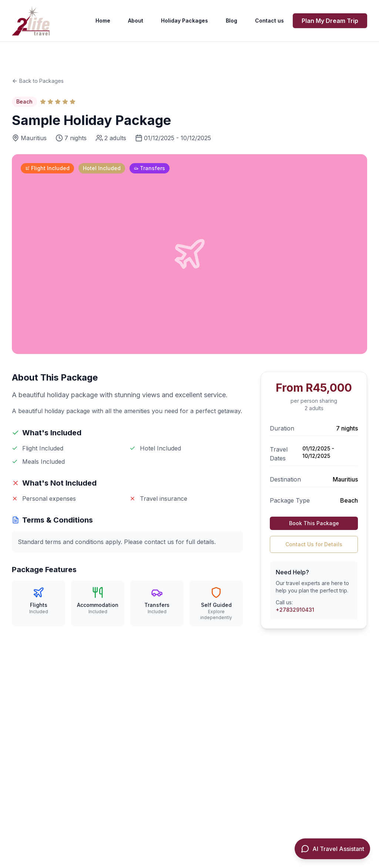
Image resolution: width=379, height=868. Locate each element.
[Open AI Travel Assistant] (332, 849)
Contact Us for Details (314, 544)
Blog (232, 21)
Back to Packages (38, 81)
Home (103, 21)
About (136, 21)
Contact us (269, 21)
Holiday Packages (185, 21)
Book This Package (314, 523)
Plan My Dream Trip (330, 21)
